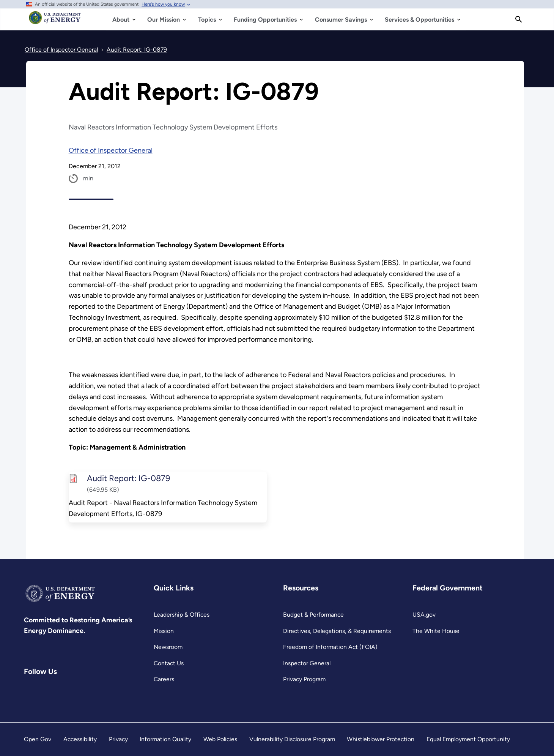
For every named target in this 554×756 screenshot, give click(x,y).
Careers (164, 679)
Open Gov (38, 739)
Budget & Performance (313, 615)
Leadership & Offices (182, 615)
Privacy (118, 739)
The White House (436, 631)
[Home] (55, 21)
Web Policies (220, 739)
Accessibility (80, 739)
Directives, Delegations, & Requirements (337, 631)
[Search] (519, 19)
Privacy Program (304, 679)
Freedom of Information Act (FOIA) (330, 647)
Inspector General (307, 663)
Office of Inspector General (111, 150)
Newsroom (168, 647)
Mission (164, 631)
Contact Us (169, 663)
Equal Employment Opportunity (468, 739)
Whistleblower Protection (381, 739)
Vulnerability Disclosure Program (292, 739)
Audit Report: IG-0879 (128, 478)
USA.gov (424, 615)
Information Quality (165, 739)
